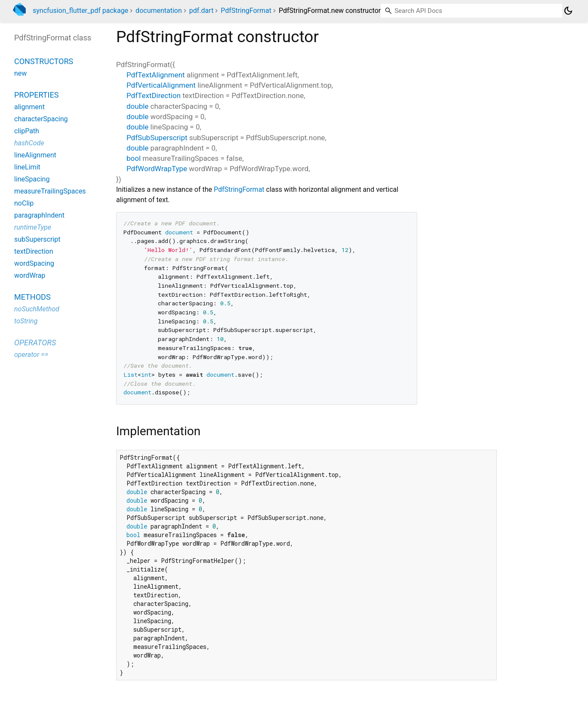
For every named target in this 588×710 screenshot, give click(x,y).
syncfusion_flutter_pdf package (80, 11)
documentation (159, 11)
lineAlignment (35, 155)
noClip (24, 203)
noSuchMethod (37, 309)
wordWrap (30, 275)
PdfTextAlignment (156, 75)
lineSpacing (32, 179)
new (20, 73)
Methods (32, 297)
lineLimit (27, 167)
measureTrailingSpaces (50, 191)
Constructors (44, 61)
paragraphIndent (39, 215)
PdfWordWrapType (157, 169)
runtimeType (33, 227)
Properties (36, 95)
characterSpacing (41, 119)
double (137, 106)
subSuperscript (37, 239)
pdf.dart (202, 11)
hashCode (29, 143)
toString (26, 321)
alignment (29, 107)
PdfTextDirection (154, 95)
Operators (35, 343)
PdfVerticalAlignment (161, 85)
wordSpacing (34, 263)
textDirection (34, 251)
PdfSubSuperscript (157, 138)
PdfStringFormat (246, 11)
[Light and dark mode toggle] (568, 11)
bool (134, 158)
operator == (31, 355)
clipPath (27, 131)
